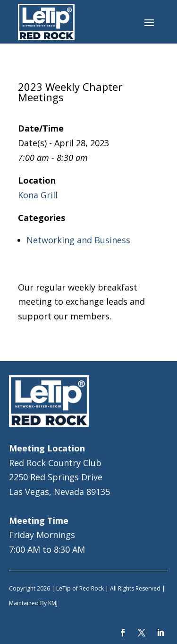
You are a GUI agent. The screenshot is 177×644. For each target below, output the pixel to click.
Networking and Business (78, 240)
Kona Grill (38, 195)
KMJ (53, 603)
